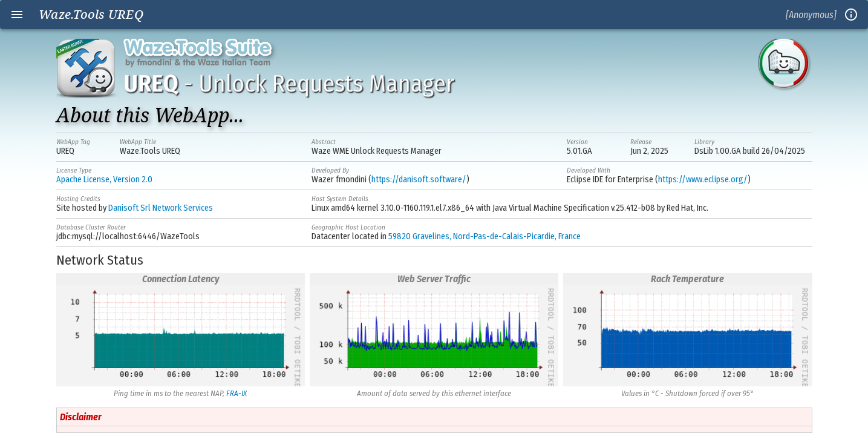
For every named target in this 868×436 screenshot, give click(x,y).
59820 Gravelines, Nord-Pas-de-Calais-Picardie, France (485, 236)
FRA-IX (237, 393)
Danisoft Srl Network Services (161, 208)
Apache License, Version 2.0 (104, 180)
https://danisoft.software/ (419, 180)
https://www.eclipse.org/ (703, 180)
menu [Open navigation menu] (17, 15)
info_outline (851, 15)
